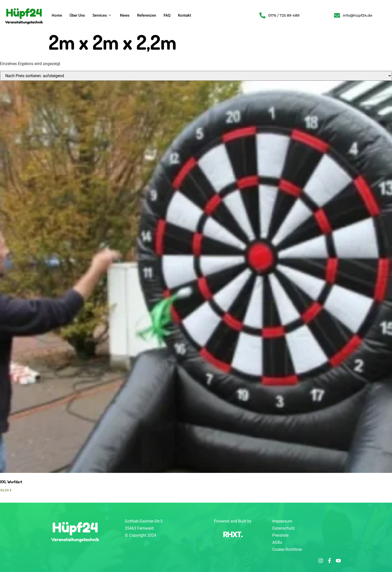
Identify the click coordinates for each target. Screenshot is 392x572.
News (125, 15)
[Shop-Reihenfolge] (196, 76)
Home (57, 15)
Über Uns (77, 15)
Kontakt (185, 15)
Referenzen (147, 15)
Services (102, 15)
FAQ (167, 15)
